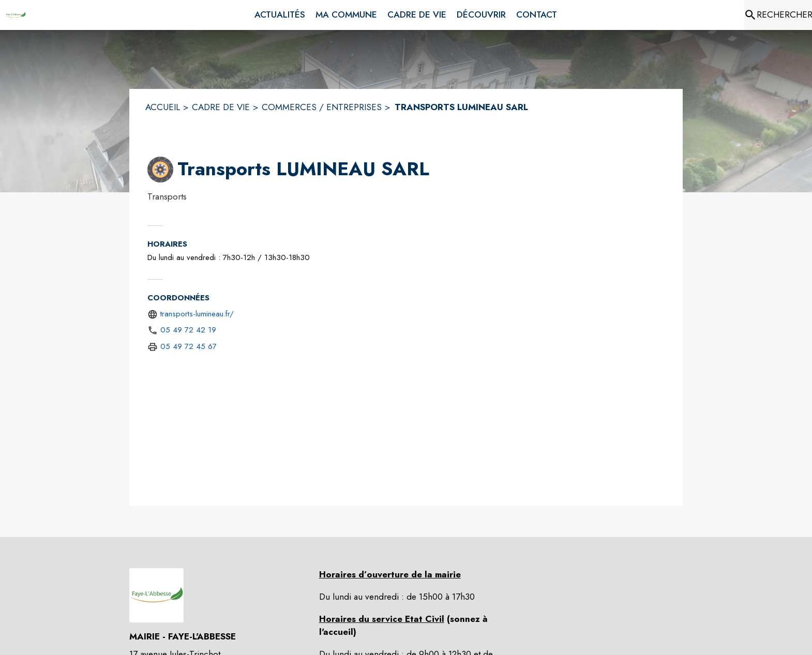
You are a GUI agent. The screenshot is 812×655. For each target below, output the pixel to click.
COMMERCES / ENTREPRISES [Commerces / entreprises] (322, 107)
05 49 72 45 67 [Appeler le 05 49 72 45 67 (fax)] (189, 346)
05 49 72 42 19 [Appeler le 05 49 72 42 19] (188, 330)
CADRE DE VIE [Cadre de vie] (221, 107)
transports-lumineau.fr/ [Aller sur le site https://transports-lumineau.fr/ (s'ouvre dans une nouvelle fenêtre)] (197, 314)
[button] (160, 170)
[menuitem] (280, 15)
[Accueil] (16, 15)
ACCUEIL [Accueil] (163, 107)
